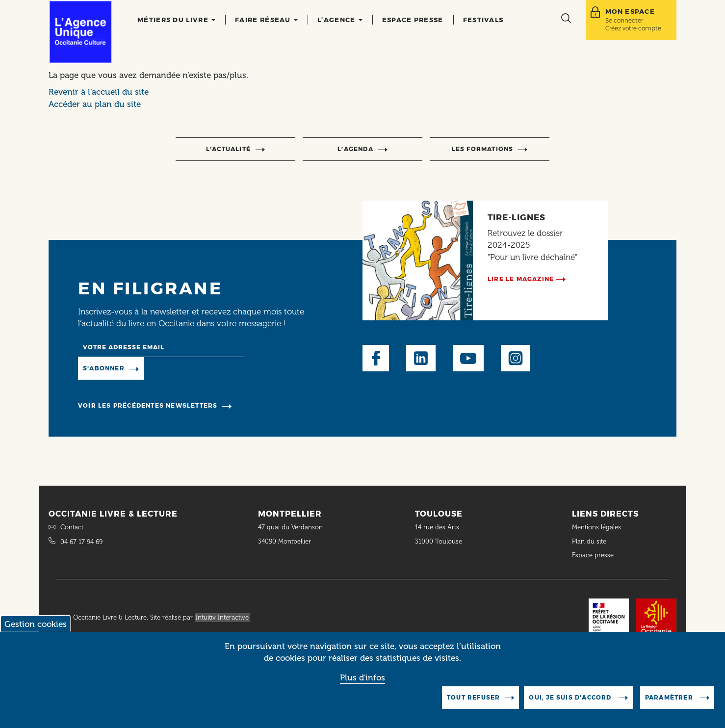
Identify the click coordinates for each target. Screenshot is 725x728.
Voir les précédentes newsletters (148, 405)
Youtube (468, 358)
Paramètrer (670, 699)
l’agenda (355, 149)
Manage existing (184, 368)
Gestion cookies (36, 625)
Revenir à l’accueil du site (99, 92)
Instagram (516, 358)
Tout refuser (473, 699)
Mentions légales (597, 527)
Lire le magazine (521, 279)
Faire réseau (266, 20)
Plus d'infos (362, 679)
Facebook (376, 358)
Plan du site (589, 541)
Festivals (483, 20)
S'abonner (104, 368)
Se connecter (624, 20)
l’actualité (228, 149)
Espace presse (413, 20)
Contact (72, 527)
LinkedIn (421, 358)
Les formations (483, 149)
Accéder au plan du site (95, 104)
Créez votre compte (633, 28)
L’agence (340, 20)
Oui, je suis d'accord (571, 699)
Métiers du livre (176, 20)
